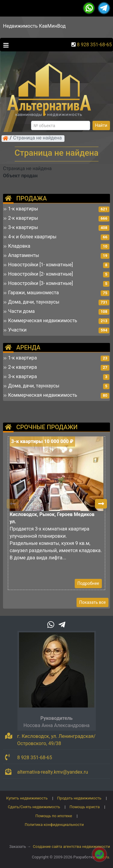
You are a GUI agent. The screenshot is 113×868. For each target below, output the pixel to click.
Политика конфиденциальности (54, 825)
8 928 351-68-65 (94, 45)
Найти (101, 125)
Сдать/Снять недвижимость (34, 807)
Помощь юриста (85, 807)
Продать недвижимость (79, 798)
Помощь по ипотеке (54, 816)
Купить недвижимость (27, 798)
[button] (101, 504)
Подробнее (88, 583)
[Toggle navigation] (5, 45)
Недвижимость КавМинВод (34, 26)
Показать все (93, 602)
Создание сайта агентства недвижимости (71, 847)
